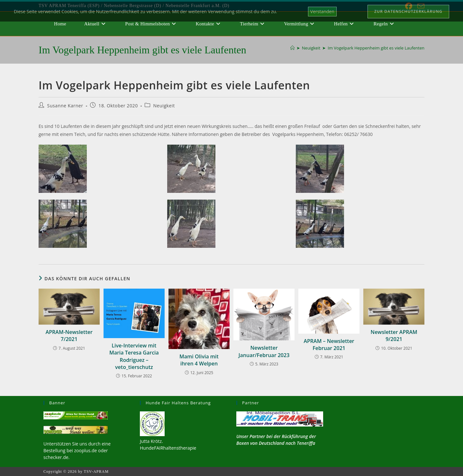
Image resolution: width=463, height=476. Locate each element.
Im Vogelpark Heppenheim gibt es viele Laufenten (376, 48)
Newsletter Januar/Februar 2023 (264, 351)
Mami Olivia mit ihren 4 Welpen (199, 360)
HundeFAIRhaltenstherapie (168, 448)
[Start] (292, 48)
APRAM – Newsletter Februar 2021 (329, 345)
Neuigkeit (164, 106)
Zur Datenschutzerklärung (408, 11)
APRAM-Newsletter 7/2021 (69, 336)
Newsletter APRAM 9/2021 (394, 336)
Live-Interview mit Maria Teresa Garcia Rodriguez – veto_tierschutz (134, 356)
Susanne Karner (65, 106)
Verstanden (322, 11)
